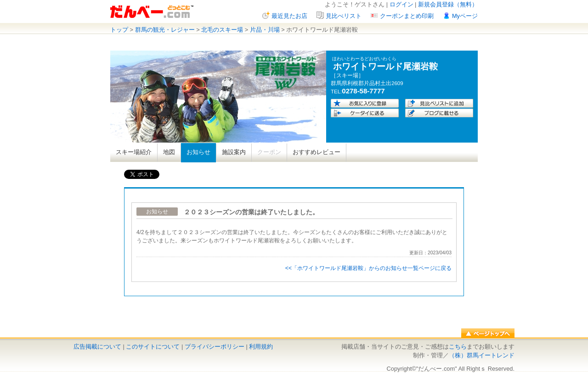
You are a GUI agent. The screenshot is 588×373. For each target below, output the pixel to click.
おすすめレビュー (317, 152)
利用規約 (261, 347)
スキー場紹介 (134, 152)
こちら (458, 347)
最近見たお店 (289, 16)
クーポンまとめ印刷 (407, 16)
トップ (119, 30)
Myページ (465, 16)
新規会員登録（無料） (448, 4)
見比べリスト (344, 16)
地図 (169, 152)
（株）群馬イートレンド (482, 355)
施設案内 (234, 152)
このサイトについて (153, 347)
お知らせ (198, 152)
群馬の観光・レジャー (165, 30)
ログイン (401, 4)
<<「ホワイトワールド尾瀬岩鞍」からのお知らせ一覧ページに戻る (368, 268)
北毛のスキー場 (222, 30)
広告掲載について (97, 347)
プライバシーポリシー (215, 347)
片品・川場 (265, 30)
